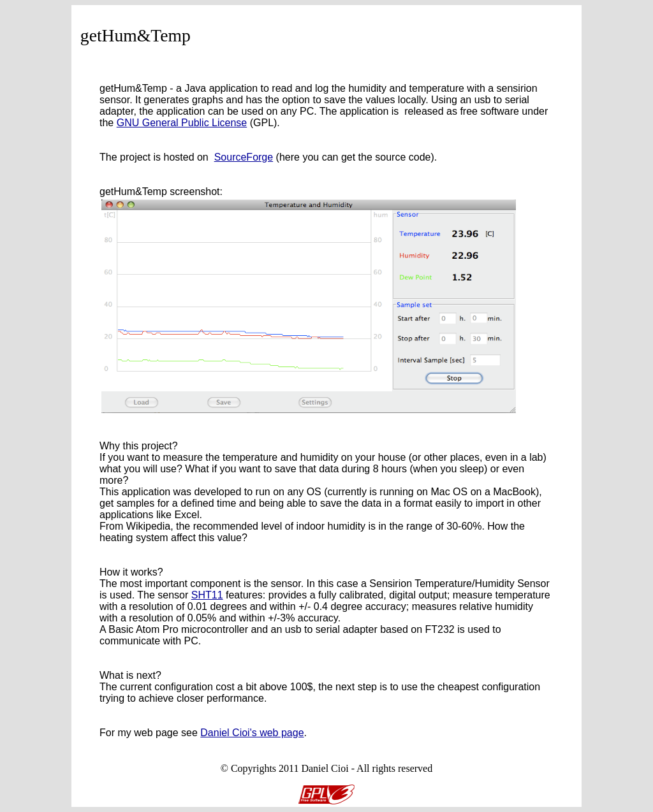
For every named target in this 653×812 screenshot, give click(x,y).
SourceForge (244, 157)
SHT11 (207, 595)
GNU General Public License (182, 123)
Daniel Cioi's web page (252, 733)
